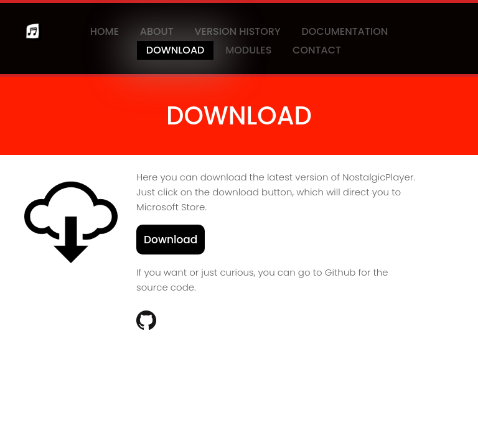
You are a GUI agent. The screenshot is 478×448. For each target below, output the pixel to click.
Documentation (344, 31)
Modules (248, 50)
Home (105, 31)
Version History (237, 31)
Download (176, 50)
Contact (317, 50)
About (157, 31)
